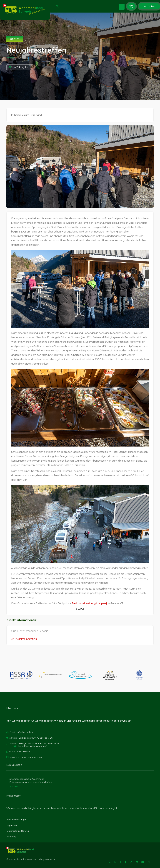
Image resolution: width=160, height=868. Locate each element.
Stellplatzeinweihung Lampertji (90, 603)
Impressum (12, 825)
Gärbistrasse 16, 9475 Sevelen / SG (36, 738)
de (109, 862)
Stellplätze (149, 6)
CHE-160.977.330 (22, 752)
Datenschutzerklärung (18, 831)
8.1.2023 (15, 39)
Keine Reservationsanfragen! (32, 746)
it (120, 862)
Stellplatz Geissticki (24, 639)
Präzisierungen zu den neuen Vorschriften (31, 782)
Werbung (12, 837)
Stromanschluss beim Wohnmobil (27, 779)
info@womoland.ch (27, 732)
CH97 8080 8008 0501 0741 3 (30, 757)
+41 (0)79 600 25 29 (49, 743)
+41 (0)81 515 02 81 (28, 743)
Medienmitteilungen (17, 820)
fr (115, 862)
